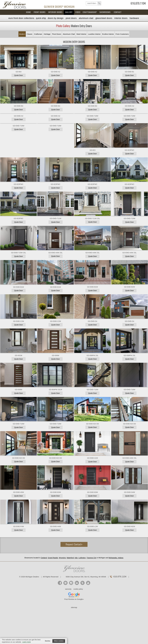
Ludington (82, 558)
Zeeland (44, 558)
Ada (76, 558)
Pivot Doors (71, 18)
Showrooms (105, 12)
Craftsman (38, 34)
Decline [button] (48, 641)
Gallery (69, 12)
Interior (121, 18)
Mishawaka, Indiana (116, 558)
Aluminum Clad (86, 18)
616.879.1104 (138, 4)
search (93, 3)
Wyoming (62, 558)
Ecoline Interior (108, 34)
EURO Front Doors (21, 18)
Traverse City (91, 558)
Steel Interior (81, 34)
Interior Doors (55, 12)
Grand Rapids (53, 558)
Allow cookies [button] (59, 641)
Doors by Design (56, 18)
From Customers (122, 34)
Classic (29, 34)
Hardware (134, 18)
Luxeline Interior (94, 34)
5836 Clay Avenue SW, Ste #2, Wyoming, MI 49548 (86, 577)
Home (28, 12)
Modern (22, 34)
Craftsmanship (90, 12)
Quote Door (19, 75)
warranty (68, 589)
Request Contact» (74, 544)
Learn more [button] (27, 642)
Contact (118, 12)
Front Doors (40, 12)
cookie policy (78, 589)
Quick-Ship (41, 18)
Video (78, 12)
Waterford (70, 558)
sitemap (74, 607)
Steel (104, 18)
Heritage (47, 34)
